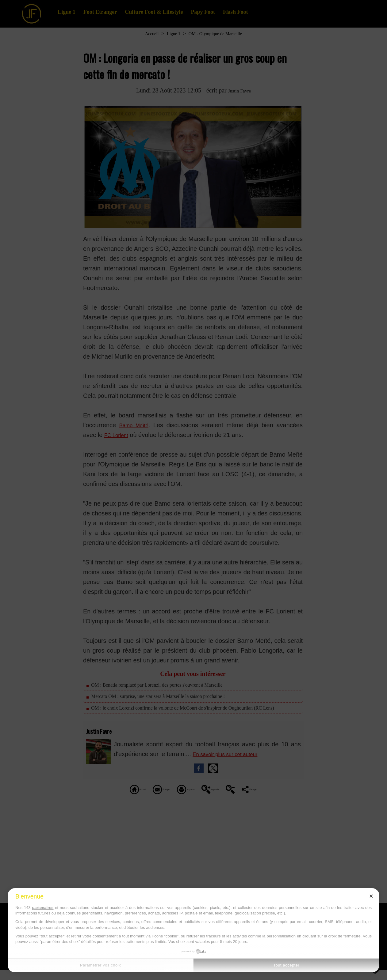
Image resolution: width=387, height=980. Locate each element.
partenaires (43, 908)
